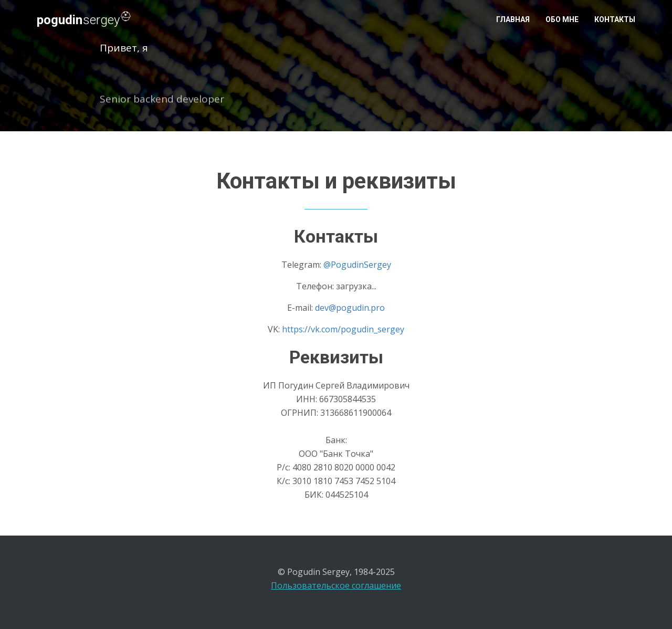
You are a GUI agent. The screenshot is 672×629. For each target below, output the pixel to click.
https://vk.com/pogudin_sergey (343, 329)
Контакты (615, 19)
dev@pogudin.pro (350, 308)
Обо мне (562, 19)
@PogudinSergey (357, 265)
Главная (513, 19)
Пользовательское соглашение (336, 585)
